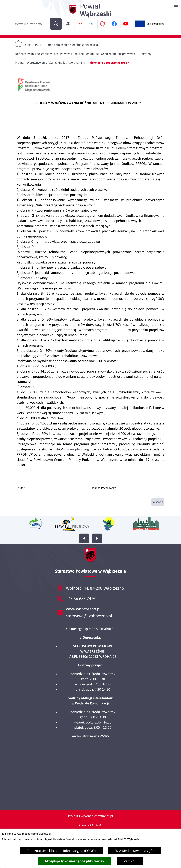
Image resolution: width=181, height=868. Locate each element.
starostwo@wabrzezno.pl (89, 616)
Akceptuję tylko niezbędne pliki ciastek (75, 861)
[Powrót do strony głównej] (23, 43)
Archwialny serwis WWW (90, 736)
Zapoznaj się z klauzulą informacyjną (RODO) (61, 851)
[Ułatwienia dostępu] (68, 24)
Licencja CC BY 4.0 (90, 825)
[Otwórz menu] (176, 5)
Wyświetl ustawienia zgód (135, 851)
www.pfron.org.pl (80, 449)
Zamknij (130, 861)
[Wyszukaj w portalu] (38, 24)
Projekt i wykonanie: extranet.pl (90, 816)
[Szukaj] (56, 24)
